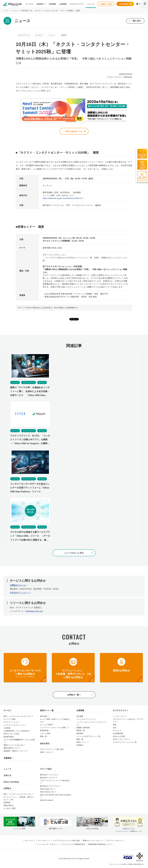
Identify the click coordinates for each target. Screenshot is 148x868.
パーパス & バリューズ (85, 719)
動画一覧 (80, 739)
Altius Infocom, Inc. (47, 792)
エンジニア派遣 (9, 719)
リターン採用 (45, 734)
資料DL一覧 (106, 4)
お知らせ (7, 775)
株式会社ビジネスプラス (49, 786)
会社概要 (80, 716)
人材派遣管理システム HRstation (16, 731)
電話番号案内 (9, 737)
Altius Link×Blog (11, 782)
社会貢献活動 (118, 734)
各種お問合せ (9, 806)
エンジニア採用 (46, 725)
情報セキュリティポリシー (93, 841)
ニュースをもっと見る (74, 553)
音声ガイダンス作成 (11, 734)
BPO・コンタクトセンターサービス (17, 716)
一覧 (136, 21)
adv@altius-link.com (34, 611)
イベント (52, 35)
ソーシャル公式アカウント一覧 (88, 736)
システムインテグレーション (15, 725)
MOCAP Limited (46, 800)
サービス (29, 4)
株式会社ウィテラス (48, 778)
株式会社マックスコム (48, 775)
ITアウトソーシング (11, 722)
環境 (115, 725)
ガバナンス (117, 731)
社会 (115, 728)
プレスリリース (24, 35)
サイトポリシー (44, 841)
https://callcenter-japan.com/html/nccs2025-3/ (62, 198)
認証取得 (80, 734)
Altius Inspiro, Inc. (47, 789)
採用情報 (52, 4)
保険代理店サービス (11, 748)
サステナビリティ (77, 4)
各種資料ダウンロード (20, 593)
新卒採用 (43, 716)
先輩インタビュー (47, 752)
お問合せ (7, 788)
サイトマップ (30, 841)
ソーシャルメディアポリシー (47, 844)
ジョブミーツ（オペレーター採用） (54, 728)
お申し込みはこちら (74, 131)
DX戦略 (79, 745)
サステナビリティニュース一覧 (125, 742)
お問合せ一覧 (126, 4)
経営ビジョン (82, 742)
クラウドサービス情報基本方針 (73, 844)
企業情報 (63, 4)
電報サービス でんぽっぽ (13, 745)
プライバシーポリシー (115, 841)
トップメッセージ (120, 716)
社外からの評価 (119, 736)
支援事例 (40, 4)
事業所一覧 (81, 731)
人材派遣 (7, 728)
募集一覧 (43, 736)
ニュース (91, 4)
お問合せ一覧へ (74, 695)
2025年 (64, 35)
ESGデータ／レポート (122, 739)
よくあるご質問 (9, 808)
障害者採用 (44, 731)
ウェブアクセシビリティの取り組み (66, 841)
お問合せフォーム (18, 585)
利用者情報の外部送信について (100, 844)
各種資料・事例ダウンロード (15, 751)
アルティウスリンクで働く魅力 (52, 749)
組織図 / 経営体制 (83, 728)
